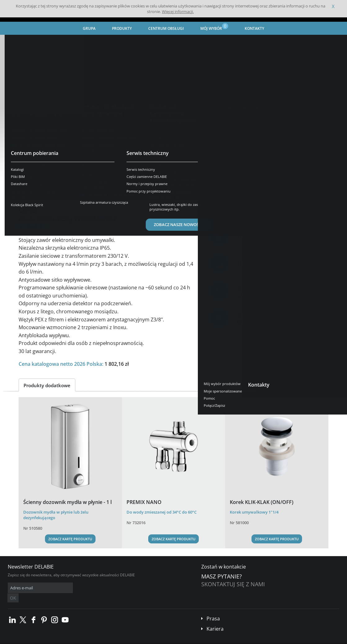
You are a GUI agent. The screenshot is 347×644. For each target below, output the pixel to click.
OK (106, 588)
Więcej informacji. (178, 11)
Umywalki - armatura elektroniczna (178, 42)
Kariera (215, 619)
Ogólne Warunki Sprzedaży (49, 639)
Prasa (213, 609)
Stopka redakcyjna (126, 639)
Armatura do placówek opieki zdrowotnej (102, 42)
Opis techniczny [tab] (78, 188)
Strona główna (21, 42)
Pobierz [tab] (115, 188)
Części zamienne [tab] (153, 188)
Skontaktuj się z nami (233, 584)
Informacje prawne (91, 639)
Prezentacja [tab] (37, 188)
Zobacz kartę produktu (70, 539)
